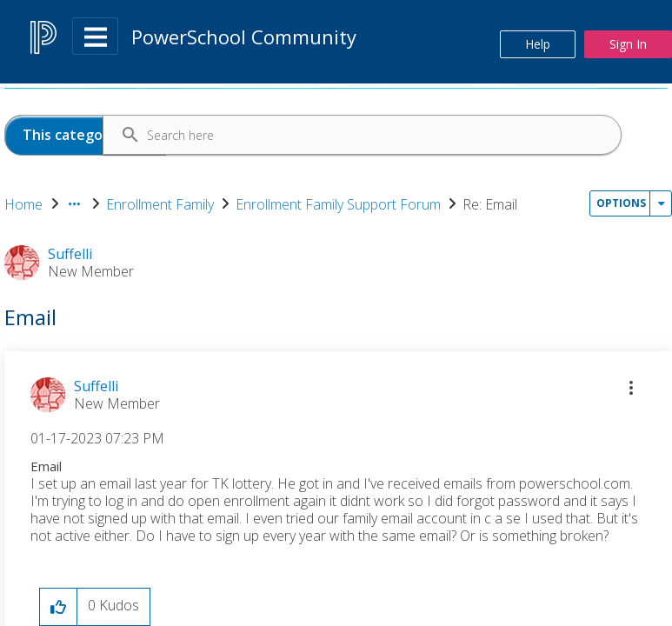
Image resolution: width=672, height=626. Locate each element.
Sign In (628, 44)
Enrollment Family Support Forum (338, 204)
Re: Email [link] (490, 204)
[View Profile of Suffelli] (96, 386)
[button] (631, 388)
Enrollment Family (160, 204)
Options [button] (621, 203)
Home (23, 204)
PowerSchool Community (244, 37)
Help (538, 44)
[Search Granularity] (85, 135)
